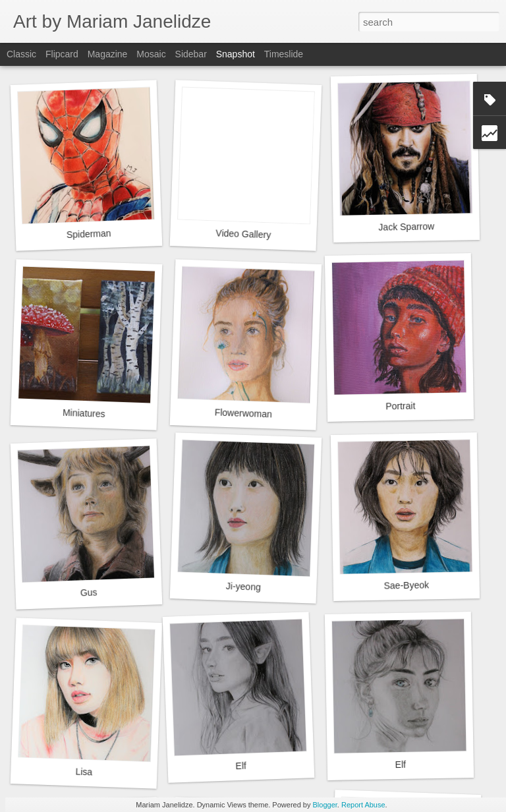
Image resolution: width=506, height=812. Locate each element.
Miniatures (84, 413)
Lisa (84, 771)
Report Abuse (363, 805)
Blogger (325, 805)
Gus (89, 592)
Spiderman (89, 234)
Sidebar (191, 54)
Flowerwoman (244, 413)
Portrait (400, 406)
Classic (21, 54)
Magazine (108, 54)
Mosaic (151, 54)
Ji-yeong (243, 587)
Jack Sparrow (406, 226)
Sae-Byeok (406, 585)
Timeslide (284, 54)
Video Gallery (243, 234)
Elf (241, 766)
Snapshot (236, 54)
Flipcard (62, 54)
